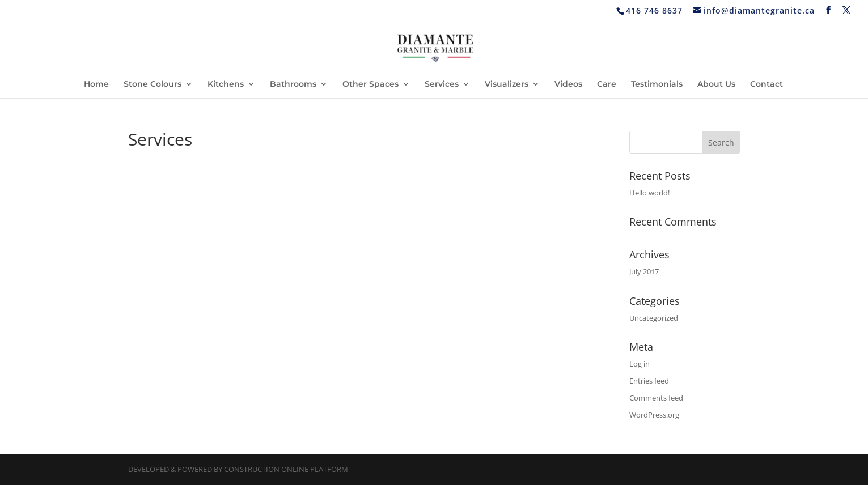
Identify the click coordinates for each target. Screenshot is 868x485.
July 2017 (644, 271)
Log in (640, 364)
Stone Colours (153, 84)
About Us (716, 84)
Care (607, 84)
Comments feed (656, 398)
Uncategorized (654, 318)
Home (96, 84)
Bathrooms (293, 84)
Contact (767, 84)
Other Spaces (371, 84)
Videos (568, 84)
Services (442, 84)
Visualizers (507, 84)
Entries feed (649, 381)
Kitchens (226, 84)
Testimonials (657, 84)
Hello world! (649, 193)
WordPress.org (654, 415)
